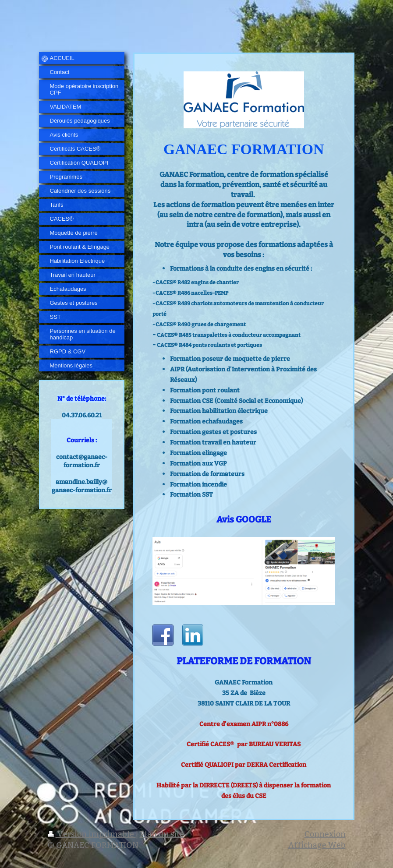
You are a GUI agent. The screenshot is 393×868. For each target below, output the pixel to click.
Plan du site (162, 834)
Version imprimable (92, 834)
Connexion (325, 834)
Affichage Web (317, 845)
